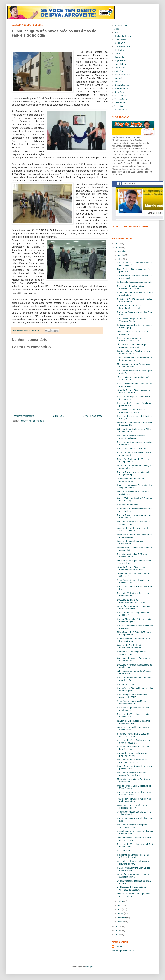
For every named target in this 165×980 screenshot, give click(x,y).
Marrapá (118, 78)
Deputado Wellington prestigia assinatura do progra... (131, 437)
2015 (118, 248)
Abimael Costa (121, 26)
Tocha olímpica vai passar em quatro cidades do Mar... (134, 839)
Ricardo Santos (122, 85)
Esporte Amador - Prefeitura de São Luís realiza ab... (133, 640)
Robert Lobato (121, 89)
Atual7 (118, 29)
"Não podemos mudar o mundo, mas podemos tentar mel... (134, 800)
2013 (118, 930)
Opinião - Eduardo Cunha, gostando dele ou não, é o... (134, 895)
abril (120, 909)
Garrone (118, 54)
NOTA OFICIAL (124, 851)
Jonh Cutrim (120, 64)
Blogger (89, 967)
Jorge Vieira (120, 68)
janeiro (121, 921)
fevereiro (122, 917)
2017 (118, 244)
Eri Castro (119, 50)
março (121, 913)
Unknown (120, 947)
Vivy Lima (119, 106)
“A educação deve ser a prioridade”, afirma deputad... (133, 378)
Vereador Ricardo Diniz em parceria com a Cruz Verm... (133, 391)
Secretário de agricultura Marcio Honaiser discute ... (132, 702)
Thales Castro (121, 99)
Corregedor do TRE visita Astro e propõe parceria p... (132, 754)
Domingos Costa (122, 46)
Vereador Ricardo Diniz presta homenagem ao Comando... (131, 568)
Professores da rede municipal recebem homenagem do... (131, 287)
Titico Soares (121, 103)
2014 (118, 926)
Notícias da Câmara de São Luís (132, 449)
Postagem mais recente (23, 416)
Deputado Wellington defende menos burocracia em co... (134, 594)
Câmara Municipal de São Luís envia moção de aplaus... (134, 620)
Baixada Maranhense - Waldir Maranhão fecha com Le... (131, 307)
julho (120, 259)
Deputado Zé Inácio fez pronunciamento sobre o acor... (132, 601)
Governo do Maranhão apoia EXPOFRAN (130, 542)
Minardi (118, 82)
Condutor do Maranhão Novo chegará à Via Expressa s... (134, 372)
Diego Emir (120, 43)
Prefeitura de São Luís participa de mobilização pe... (133, 614)
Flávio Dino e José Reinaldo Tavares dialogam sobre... (134, 633)
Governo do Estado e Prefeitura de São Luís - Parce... (133, 530)
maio (120, 905)
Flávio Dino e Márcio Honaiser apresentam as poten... (131, 411)
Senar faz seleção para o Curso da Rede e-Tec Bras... (133, 735)
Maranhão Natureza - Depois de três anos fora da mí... (134, 876)
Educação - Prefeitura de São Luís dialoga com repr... (133, 460)
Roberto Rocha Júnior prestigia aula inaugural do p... (134, 473)
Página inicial (58, 416)
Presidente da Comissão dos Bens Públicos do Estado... (133, 856)
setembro (122, 251)
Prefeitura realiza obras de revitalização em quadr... (129, 339)
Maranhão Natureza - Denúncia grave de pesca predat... (134, 536)
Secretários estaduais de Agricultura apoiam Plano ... (134, 581)
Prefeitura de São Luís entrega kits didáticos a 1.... (133, 715)
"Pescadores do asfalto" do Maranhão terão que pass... (134, 359)
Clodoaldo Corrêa (123, 36)
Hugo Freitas (121, 60)
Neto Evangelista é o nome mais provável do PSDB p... (132, 696)
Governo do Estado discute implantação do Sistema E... (131, 646)
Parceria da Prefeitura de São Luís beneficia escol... (133, 748)
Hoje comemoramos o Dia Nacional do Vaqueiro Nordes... (135, 486)
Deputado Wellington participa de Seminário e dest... (132, 826)
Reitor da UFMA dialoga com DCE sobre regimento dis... (133, 653)
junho (120, 901)
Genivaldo (119, 57)
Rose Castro (120, 92)
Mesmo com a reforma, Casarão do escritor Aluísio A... (133, 365)
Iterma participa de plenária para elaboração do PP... (132, 807)
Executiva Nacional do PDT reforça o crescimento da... (134, 555)
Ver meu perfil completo (123, 951)
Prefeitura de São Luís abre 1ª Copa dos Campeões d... (134, 742)
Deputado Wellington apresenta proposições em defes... (132, 774)
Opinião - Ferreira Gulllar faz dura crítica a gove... (133, 333)
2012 (118, 935)
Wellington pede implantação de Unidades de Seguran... (132, 889)
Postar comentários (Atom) (32, 421)
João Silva (119, 71)
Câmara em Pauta (126, 684)
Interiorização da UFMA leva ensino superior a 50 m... (133, 352)
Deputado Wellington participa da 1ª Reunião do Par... (134, 863)
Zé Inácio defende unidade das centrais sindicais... (131, 480)
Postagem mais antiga (92, 416)
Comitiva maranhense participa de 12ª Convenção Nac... (135, 794)
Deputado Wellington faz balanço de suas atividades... (134, 523)
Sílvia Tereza (121, 96)
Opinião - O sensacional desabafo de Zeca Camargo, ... (134, 787)
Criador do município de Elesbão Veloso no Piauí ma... (132, 320)
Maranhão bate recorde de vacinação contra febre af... (134, 467)
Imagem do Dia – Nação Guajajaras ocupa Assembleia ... (134, 722)
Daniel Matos (121, 40)
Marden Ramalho (122, 75)
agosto (121, 255)
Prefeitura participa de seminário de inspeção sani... (133, 398)
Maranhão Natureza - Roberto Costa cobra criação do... (134, 608)
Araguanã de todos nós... (129, 505)
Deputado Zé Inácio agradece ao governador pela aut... (132, 761)
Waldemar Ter (121, 110)
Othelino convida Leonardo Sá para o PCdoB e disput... (134, 673)
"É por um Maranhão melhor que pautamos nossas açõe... (132, 346)
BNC (117, 32)
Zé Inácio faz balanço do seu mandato (135, 282)
